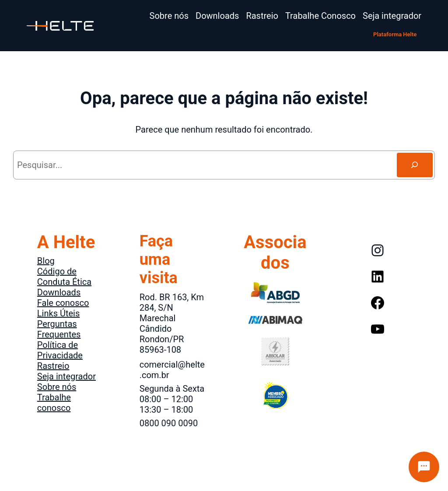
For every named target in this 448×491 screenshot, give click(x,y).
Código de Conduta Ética (64, 277)
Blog (46, 261)
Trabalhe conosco (54, 403)
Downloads (59, 292)
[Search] (415, 165)
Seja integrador (66, 376)
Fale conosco (63, 303)
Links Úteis (58, 313)
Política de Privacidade (60, 350)
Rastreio (53, 366)
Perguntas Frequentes (59, 329)
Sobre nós (57, 387)
